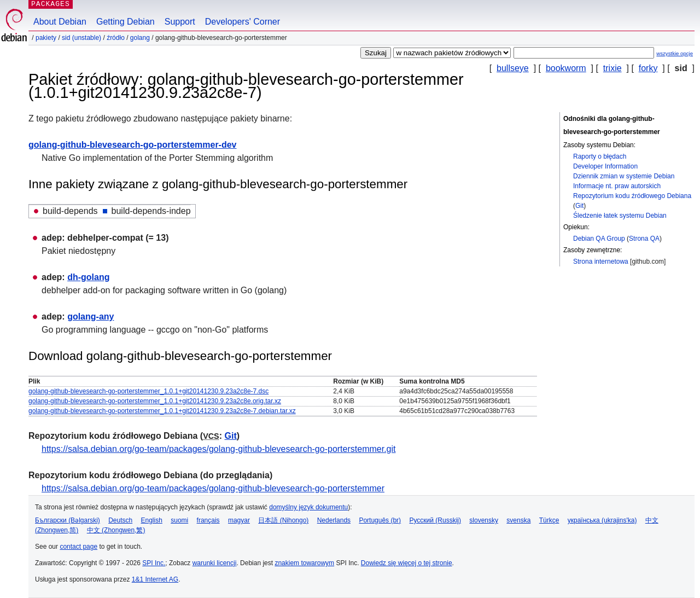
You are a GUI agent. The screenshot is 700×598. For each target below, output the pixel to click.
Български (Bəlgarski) (68, 520)
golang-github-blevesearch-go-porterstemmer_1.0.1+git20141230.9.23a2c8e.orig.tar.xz (155, 401)
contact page (78, 547)
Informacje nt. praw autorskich (617, 186)
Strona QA (644, 239)
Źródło (116, 38)
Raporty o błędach (600, 156)
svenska (518, 520)
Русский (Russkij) (435, 520)
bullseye (513, 68)
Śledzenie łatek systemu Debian (620, 216)
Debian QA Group (599, 239)
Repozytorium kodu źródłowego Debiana (632, 196)
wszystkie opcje (675, 53)
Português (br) (380, 520)
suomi (179, 520)
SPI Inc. (154, 563)
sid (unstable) (81, 38)
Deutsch (120, 520)
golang (140, 38)
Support (180, 22)
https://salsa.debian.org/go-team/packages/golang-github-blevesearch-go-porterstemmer (213, 488)
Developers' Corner (243, 22)
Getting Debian (126, 22)
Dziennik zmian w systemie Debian (624, 176)
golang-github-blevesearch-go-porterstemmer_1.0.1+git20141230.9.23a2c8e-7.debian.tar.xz (162, 411)
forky (648, 68)
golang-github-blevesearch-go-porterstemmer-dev (133, 145)
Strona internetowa (601, 262)
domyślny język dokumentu (308, 507)
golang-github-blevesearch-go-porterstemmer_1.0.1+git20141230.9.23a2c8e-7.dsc (148, 391)
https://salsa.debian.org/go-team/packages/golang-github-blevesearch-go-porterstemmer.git (218, 449)
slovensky (484, 520)
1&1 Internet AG (155, 579)
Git (579, 206)
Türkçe (549, 520)
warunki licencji (215, 563)
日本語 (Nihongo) (283, 520)
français (208, 520)
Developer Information (605, 166)
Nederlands (334, 520)
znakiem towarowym (304, 563)
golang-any (91, 317)
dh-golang (88, 277)
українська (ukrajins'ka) (602, 520)
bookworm (566, 68)
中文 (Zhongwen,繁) (116, 530)
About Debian (60, 22)
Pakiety (46, 38)
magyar (239, 520)
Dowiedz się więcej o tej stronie (407, 563)
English (152, 520)
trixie (612, 68)
